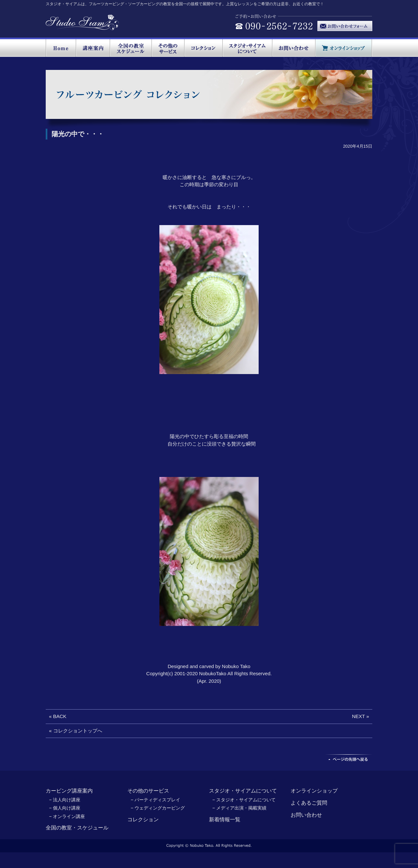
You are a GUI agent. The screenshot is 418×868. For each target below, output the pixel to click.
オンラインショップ (314, 791)
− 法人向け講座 (65, 800)
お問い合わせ (306, 815)
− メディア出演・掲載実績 (239, 808)
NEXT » (361, 716)
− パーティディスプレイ (155, 800)
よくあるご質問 (309, 803)
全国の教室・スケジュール (77, 828)
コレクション (143, 819)
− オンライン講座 (67, 816)
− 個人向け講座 (65, 808)
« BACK (58, 716)
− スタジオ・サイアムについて (244, 800)
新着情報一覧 (225, 819)
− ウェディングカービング (158, 808)
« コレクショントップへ (76, 731)
